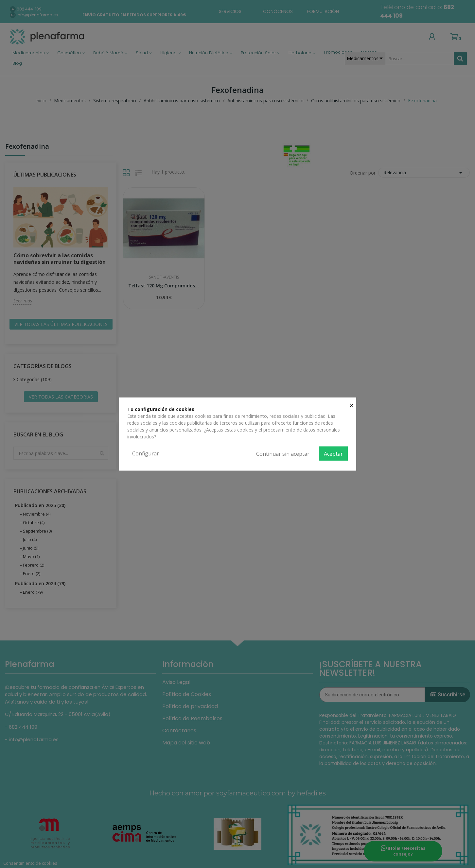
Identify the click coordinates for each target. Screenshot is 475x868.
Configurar (146, 453)
